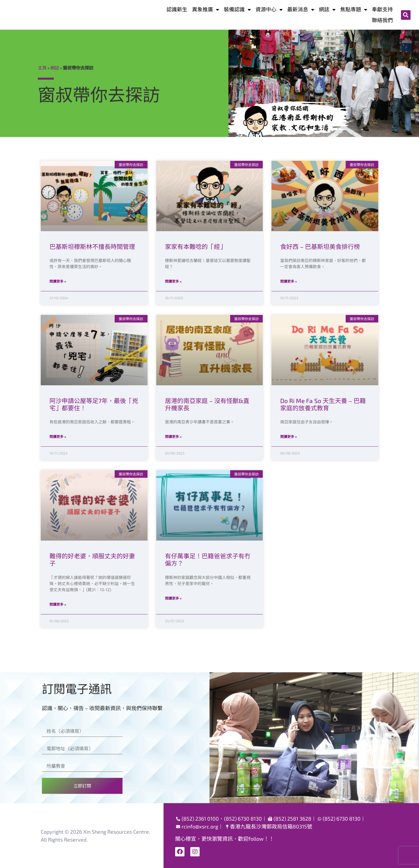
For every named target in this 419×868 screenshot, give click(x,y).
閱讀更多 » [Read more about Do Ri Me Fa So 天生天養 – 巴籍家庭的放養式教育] (288, 436)
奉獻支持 (382, 9)
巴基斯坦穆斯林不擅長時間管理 (92, 246)
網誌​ (327, 9)
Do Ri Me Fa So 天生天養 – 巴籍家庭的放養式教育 (323, 404)
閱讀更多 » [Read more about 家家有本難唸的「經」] (173, 281)
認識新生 (177, 9)
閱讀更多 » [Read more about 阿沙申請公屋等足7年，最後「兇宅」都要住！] (58, 436)
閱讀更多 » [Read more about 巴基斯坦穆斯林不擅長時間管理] (58, 281)
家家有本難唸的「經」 (196, 246)
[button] (406, 15)
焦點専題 (354, 9)
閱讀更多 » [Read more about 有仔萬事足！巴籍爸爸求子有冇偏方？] (173, 598)
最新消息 (301, 9)
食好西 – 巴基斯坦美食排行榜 (320, 246)
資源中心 (269, 9)
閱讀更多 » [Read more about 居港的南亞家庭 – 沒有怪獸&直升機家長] (173, 436)
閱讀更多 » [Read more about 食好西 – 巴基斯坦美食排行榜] (288, 281)
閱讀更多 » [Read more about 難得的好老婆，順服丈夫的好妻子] (58, 604)
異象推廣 (206, 9)
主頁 (42, 68)
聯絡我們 (382, 20)
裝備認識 (237, 9)
